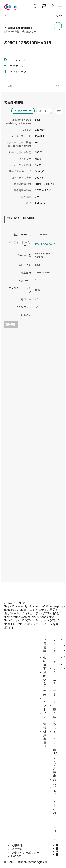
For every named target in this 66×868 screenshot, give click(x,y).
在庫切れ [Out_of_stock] (11, 324)
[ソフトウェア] (17, 71)
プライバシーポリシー (25, 853)
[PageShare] (57, 16)
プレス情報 (45, 720)
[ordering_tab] (19, 220)
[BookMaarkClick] (60, 16)
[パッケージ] (15, 65)
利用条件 (17, 845)
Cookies (16, 856)
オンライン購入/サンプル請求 (55, 754)
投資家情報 (45, 739)
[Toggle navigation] (60, 7)
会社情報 (17, 849)
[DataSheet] (17, 59)
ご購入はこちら (55, 717)
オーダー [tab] (44, 111)
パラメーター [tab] (23, 111)
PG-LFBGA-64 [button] (45, 244)
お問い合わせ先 (45, 683)
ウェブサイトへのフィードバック (55, 813)
